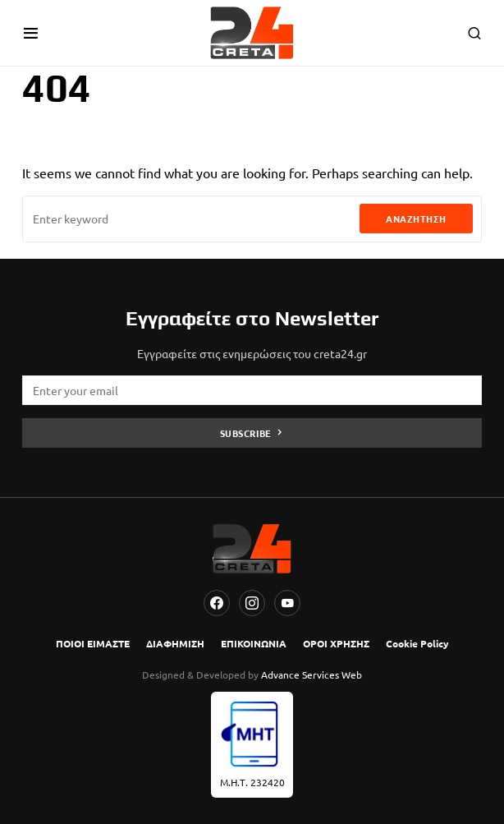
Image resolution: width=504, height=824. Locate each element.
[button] (31, 33)
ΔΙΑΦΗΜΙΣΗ (175, 643)
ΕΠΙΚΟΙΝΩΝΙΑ (254, 643)
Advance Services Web (312, 674)
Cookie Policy (417, 643)
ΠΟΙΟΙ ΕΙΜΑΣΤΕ (93, 643)
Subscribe (246, 433)
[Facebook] (217, 603)
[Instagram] (252, 603)
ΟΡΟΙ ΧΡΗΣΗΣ (336, 643)
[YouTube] (287, 603)
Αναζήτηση (416, 219)
